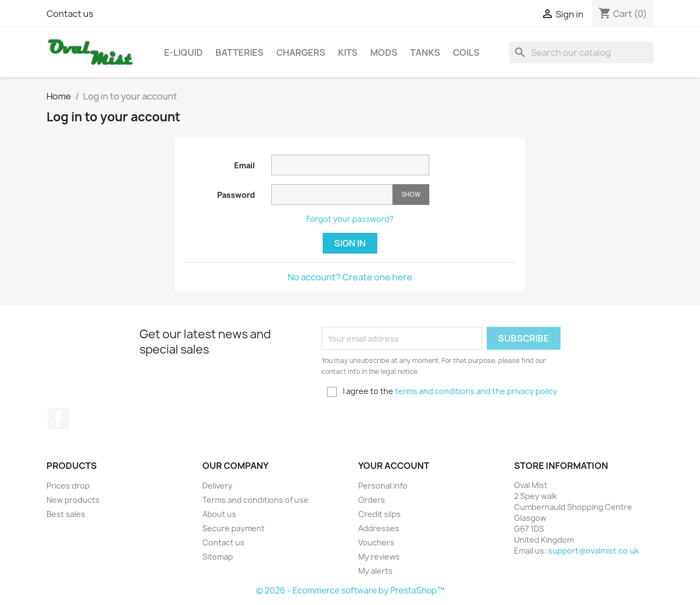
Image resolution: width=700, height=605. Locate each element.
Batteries (240, 52)
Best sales (66, 514)
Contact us (70, 14)
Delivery (217, 486)
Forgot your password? (350, 219)
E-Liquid (183, 52)
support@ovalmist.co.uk (593, 551)
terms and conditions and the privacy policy (476, 391)
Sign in (350, 243)
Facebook (59, 419)
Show (411, 194)
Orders (372, 500)
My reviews (379, 557)
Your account (394, 466)
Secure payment (234, 528)
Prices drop (68, 486)
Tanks (425, 52)
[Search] (581, 52)
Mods (384, 52)
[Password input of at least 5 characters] (332, 195)
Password (236, 195)
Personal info (383, 486)
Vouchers (376, 542)
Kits (348, 52)
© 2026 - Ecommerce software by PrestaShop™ (350, 591)
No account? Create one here (350, 277)
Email (244, 165)
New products (73, 500)
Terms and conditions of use (255, 500)
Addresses (379, 528)
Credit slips (380, 514)
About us (219, 514)
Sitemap (218, 557)
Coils (466, 52)
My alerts (375, 571)
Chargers (301, 52)
